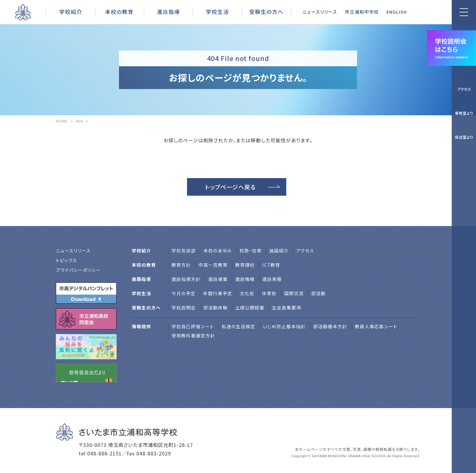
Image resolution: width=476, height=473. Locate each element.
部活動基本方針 (330, 326)
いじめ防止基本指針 (284, 326)
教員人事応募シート (376, 326)
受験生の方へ (266, 12)
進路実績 (272, 279)
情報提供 (141, 326)
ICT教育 (271, 265)
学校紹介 (71, 12)
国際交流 (294, 293)
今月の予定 (184, 293)
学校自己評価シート (193, 326)
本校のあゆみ (218, 250)
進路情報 (245, 279)
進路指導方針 (186, 279)
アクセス (464, 89)
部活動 (318, 293)
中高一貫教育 (213, 265)
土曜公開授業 (250, 307)
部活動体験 (216, 307)
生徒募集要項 (287, 307)
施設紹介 (279, 250)
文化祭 (247, 293)
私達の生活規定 (238, 326)
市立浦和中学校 (362, 12)
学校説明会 (184, 307)
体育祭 (269, 293)
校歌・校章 (251, 250)
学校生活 (217, 12)
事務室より (464, 113)
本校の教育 (119, 12)
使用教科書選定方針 (193, 335)
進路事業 (218, 279)
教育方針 (181, 265)
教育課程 (245, 265)
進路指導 (168, 12)
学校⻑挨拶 (184, 250)
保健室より (464, 137)
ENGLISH (397, 12)
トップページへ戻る (231, 187)
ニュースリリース (320, 12)
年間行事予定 (218, 293)
